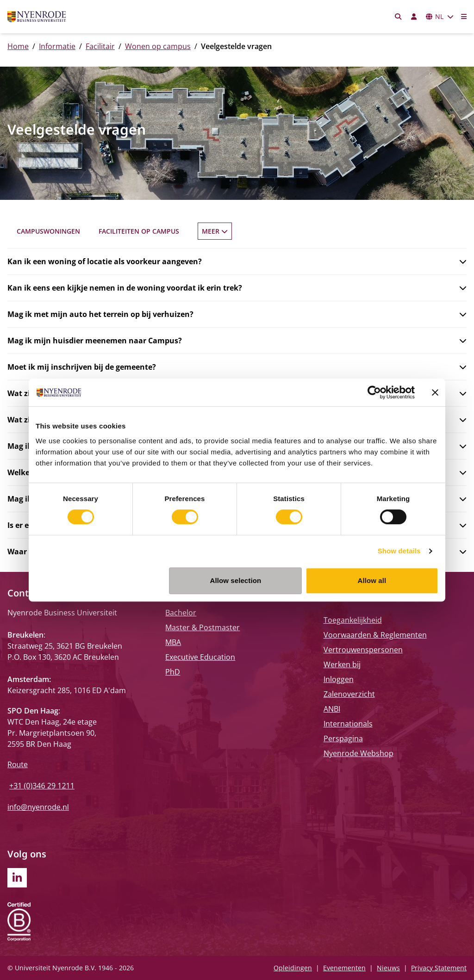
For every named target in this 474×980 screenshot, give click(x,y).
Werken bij (342, 664)
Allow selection (236, 580)
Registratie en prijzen (236, 231)
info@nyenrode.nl (38, 807)
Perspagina (343, 738)
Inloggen (339, 679)
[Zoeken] (399, 17)
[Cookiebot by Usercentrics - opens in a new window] (374, 392)
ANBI (332, 709)
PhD (173, 672)
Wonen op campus (158, 46)
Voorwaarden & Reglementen (375, 635)
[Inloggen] (414, 17)
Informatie (57, 46)
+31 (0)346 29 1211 (42, 786)
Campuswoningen (48, 231)
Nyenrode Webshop (359, 753)
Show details (399, 551)
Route (18, 764)
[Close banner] (435, 392)
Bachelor (181, 613)
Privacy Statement (439, 968)
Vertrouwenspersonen (363, 650)
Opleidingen (293, 968)
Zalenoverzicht (349, 694)
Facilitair (100, 46)
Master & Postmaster (203, 627)
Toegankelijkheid (353, 620)
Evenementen (344, 968)
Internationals (348, 724)
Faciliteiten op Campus (139, 231)
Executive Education (200, 657)
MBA (173, 642)
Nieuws (388, 968)
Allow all (372, 580)
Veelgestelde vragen (331, 231)
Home (18, 46)
